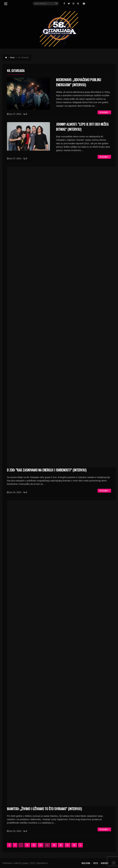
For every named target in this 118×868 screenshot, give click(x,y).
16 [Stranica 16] (61, 845)
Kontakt (105, 863)
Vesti (96, 863)
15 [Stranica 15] (54, 845)
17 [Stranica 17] (67, 845)
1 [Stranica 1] (15, 845)
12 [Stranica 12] (34, 845)
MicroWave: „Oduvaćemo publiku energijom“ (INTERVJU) (79, 82)
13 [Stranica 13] (41, 845)
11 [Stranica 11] (27, 845)
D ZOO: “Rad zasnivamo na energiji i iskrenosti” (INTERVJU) (47, 470)
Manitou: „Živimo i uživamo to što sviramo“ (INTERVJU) (44, 809)
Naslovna (86, 863)
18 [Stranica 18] (74, 845)
